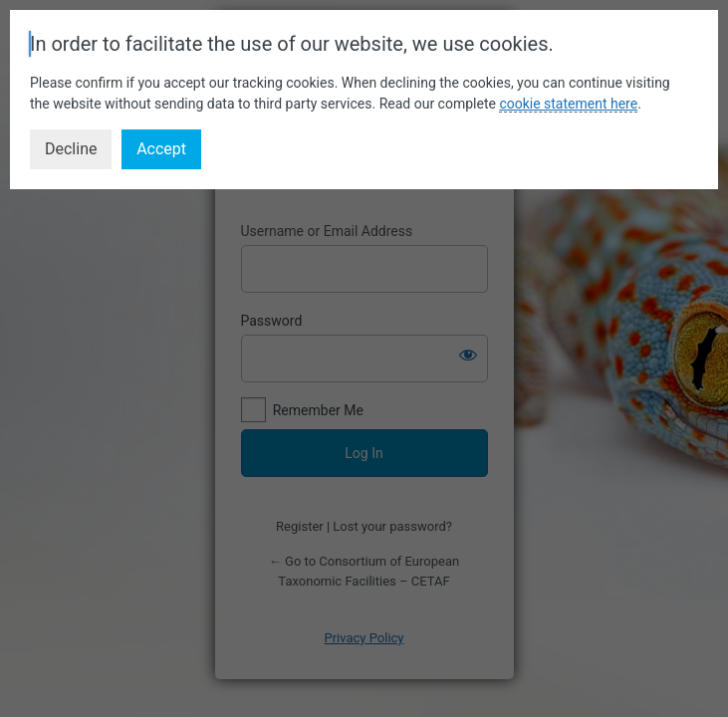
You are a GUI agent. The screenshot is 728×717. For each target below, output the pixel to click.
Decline (71, 149)
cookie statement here (568, 104)
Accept (161, 149)
